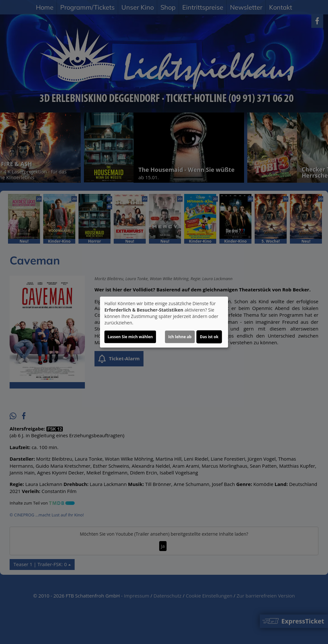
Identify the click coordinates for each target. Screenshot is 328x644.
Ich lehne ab (180, 337)
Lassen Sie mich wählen (130, 337)
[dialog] (164, 322)
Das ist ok (209, 337)
